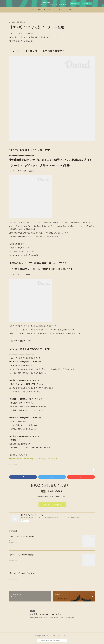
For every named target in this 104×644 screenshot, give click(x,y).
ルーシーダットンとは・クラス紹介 (64, 10)
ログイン (87, 4)
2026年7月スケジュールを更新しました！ (21, 540)
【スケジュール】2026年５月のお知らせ (22, 573)
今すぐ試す (75, 4)
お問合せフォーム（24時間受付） (52, 505)
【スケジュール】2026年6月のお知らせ (22, 555)
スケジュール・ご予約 (44, 10)
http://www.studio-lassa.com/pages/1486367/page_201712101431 (33, 459)
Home (32, 10)
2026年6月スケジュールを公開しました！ (21, 559)
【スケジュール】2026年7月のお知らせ (22, 536)
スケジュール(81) (13, 464)
